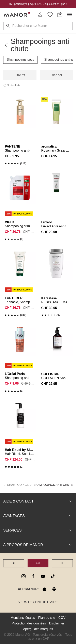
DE (14, 563)
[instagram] (24, 576)
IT (62, 563)
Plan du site (47, 618)
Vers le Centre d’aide (38, 602)
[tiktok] (53, 576)
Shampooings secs (20, 60)
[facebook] (33, 576)
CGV (62, 618)
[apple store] (44, 589)
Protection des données (29, 623)
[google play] (54, 589)
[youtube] (43, 576)
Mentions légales (23, 618)
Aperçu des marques (38, 629)
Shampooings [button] (18, 485)
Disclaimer (57, 623)
